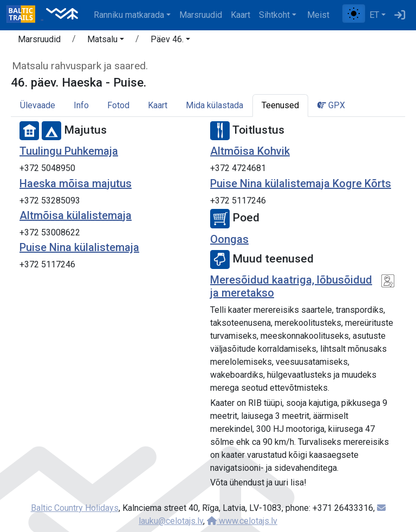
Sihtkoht (274, 15)
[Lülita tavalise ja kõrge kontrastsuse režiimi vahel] (354, 14)
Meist (318, 15)
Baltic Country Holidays (75, 508)
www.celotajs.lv (242, 521)
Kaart (240, 15)
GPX (331, 105)
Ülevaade (38, 105)
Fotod (118, 105)
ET (374, 15)
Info (81, 105)
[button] (106, 41)
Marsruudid (201, 15)
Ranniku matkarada (129, 15)
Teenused (280, 105)
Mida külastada (214, 105)
